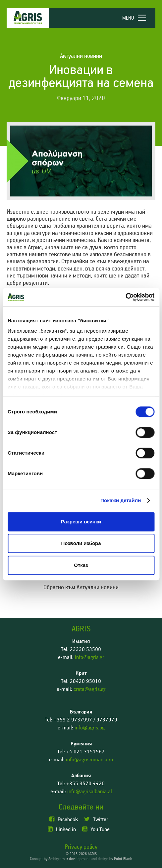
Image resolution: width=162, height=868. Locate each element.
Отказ (81, 565)
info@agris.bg (90, 728)
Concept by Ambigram (47, 859)
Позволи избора (81, 543)
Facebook (64, 819)
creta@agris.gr (89, 689)
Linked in (62, 829)
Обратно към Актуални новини (81, 588)
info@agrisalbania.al (90, 792)
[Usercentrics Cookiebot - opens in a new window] (125, 297)
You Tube (96, 829)
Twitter (96, 819)
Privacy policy (81, 847)
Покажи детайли (121, 500)
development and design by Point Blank (101, 859)
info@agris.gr (89, 657)
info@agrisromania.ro (89, 760)
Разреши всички (81, 522)
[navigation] (137, 18)
